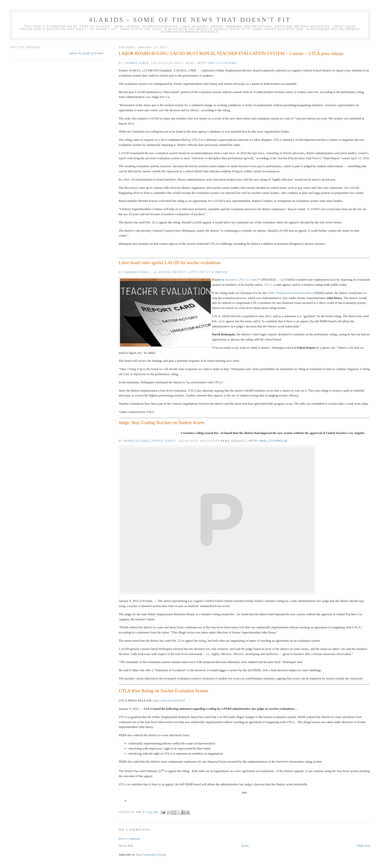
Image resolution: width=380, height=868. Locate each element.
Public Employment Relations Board (290, 293)
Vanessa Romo (137, 272)
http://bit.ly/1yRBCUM (208, 272)
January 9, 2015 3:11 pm (241, 280)
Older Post (363, 846)
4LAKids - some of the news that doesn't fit (190, 20)
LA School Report (169, 272)
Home (245, 846)
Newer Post (126, 846)
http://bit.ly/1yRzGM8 (217, 63)
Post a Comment (129, 839)
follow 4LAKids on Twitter (87, 53)
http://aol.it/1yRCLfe (268, 441)
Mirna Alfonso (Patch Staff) (150, 441)
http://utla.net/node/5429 (169, 700)
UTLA (268, 285)
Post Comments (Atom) (151, 855)
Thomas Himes (137, 63)
